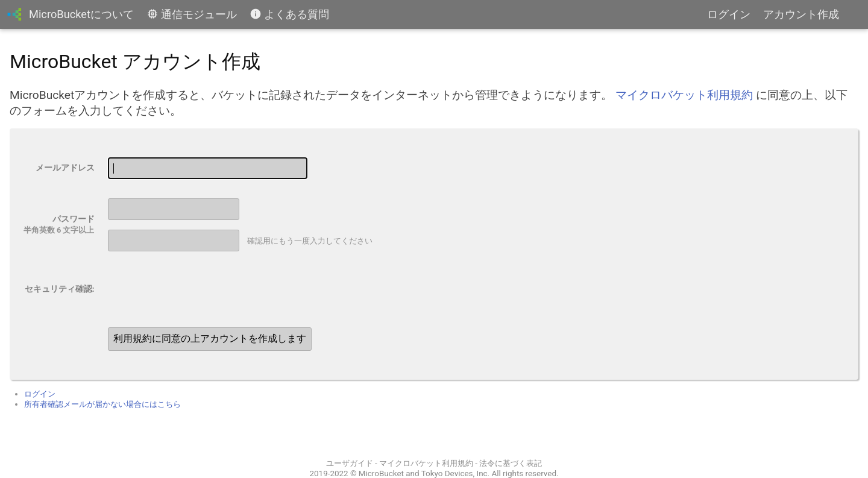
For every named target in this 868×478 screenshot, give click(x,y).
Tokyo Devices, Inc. (455, 473)
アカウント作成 (801, 14)
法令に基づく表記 (511, 463)
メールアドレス (65, 168)
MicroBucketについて (81, 14)
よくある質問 (290, 14)
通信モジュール (192, 14)
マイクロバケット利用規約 (684, 95)
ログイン (729, 14)
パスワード (74, 219)
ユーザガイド (350, 463)
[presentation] (195, 289)
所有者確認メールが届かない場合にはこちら (102, 404)
